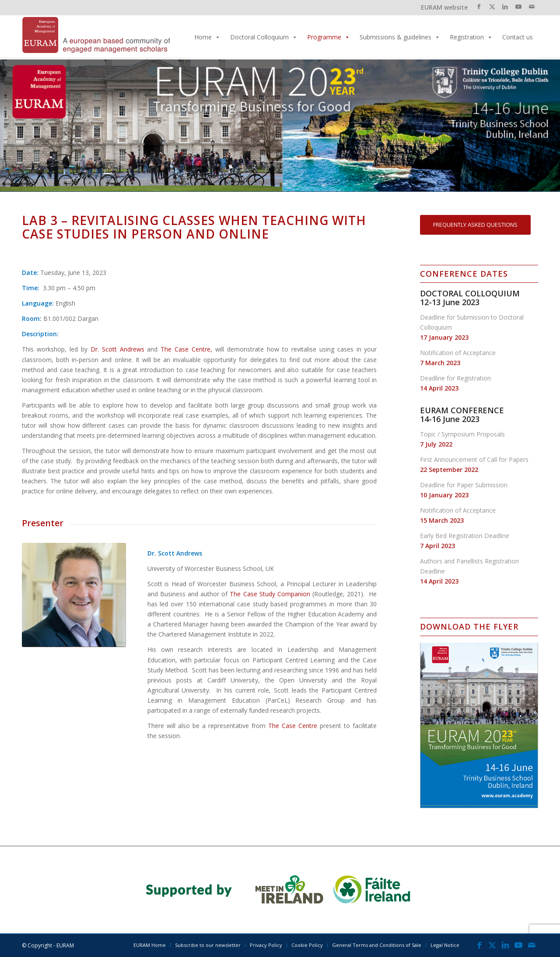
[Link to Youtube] (518, 7)
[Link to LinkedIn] (505, 7)
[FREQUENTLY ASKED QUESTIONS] (475, 225)
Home (207, 37)
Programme (329, 37)
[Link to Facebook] (479, 7)
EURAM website (444, 7)
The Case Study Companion (270, 594)
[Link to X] (492, 7)
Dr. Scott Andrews (117, 349)
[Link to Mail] (532, 7)
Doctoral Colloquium (264, 37)
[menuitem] (150, 945)
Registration (471, 37)
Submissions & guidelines (400, 37)
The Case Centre (293, 726)
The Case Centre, (186, 349)
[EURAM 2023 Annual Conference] (96, 37)
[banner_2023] (280, 890)
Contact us (518, 37)
